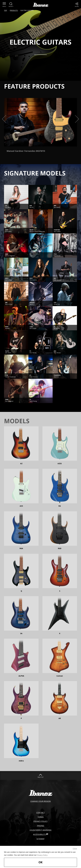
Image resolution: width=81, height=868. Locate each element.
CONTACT (41, 814)
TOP (5, 10)
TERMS (40, 819)
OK (41, 861)
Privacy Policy (42, 852)
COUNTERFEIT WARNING (40, 835)
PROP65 (40, 830)
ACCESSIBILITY (40, 840)
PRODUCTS (14, 10)
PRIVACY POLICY (40, 824)
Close (75, 846)
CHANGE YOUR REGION (41, 802)
